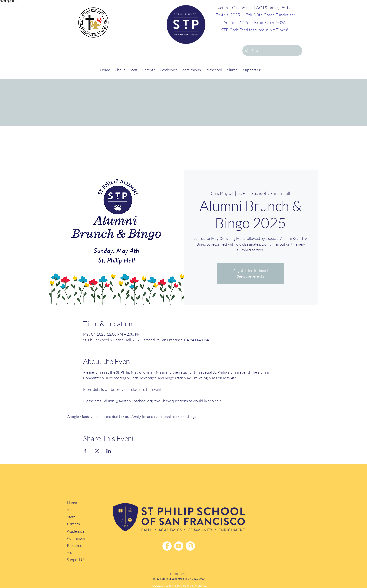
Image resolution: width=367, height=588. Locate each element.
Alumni (73, 553)
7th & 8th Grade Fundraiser (271, 15)
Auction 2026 (236, 22)
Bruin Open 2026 (270, 22)
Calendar (241, 8)
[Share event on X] (97, 451)
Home (72, 503)
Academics (76, 531)
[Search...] (272, 51)
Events (222, 8)
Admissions (76, 538)
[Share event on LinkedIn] (109, 451)
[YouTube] (179, 546)
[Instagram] (190, 546)
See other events (251, 276)
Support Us (76, 560)
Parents (73, 524)
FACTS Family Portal (273, 8)
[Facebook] (167, 546)
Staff (71, 517)
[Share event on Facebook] (85, 451)
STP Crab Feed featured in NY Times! (255, 30)
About (72, 510)
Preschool (75, 545)
